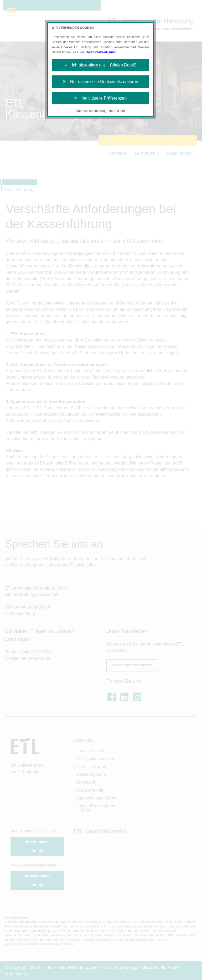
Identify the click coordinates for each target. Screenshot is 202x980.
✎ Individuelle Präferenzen (100, 98)
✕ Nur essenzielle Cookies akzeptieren (100, 82)
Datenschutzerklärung (101, 52)
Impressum (117, 111)
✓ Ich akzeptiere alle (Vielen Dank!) (100, 65)
